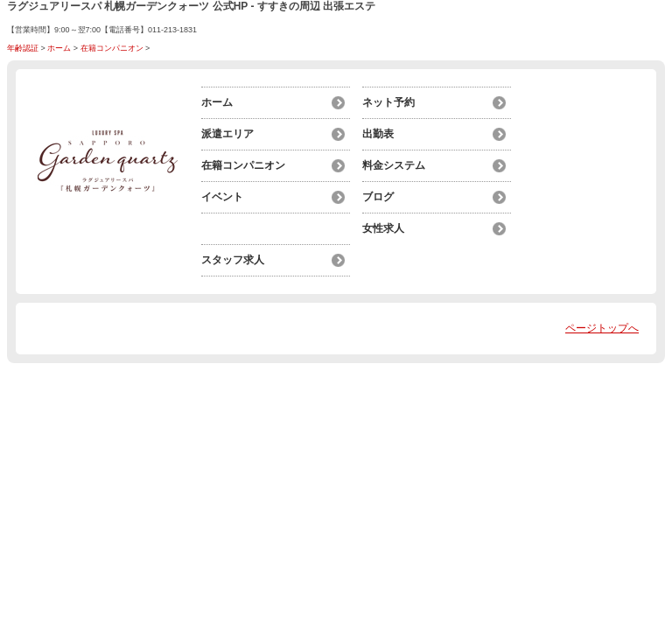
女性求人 (383, 228)
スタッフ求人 (233, 260)
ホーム (59, 48)
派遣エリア (227, 134)
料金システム (394, 165)
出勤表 (378, 134)
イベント (222, 197)
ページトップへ (602, 328)
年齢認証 (23, 48)
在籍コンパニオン (112, 48)
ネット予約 (388, 102)
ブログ (378, 197)
